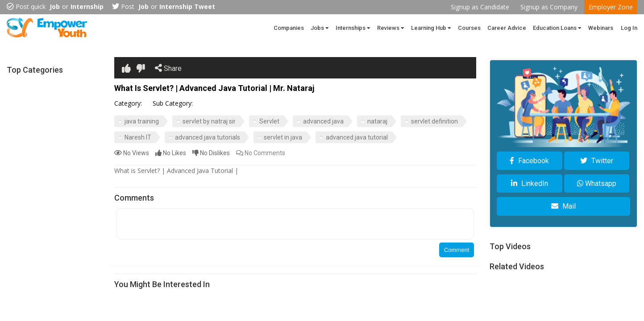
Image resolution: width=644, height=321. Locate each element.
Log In (629, 28)
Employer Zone (611, 7)
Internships (353, 28)
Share (168, 68)
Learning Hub (431, 28)
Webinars (601, 28)
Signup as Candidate (480, 7)
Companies (289, 28)
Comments (261, 153)
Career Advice (507, 28)
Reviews (391, 28)
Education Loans (557, 28)
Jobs (320, 28)
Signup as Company (549, 7)
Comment (457, 250)
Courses (469, 28)
